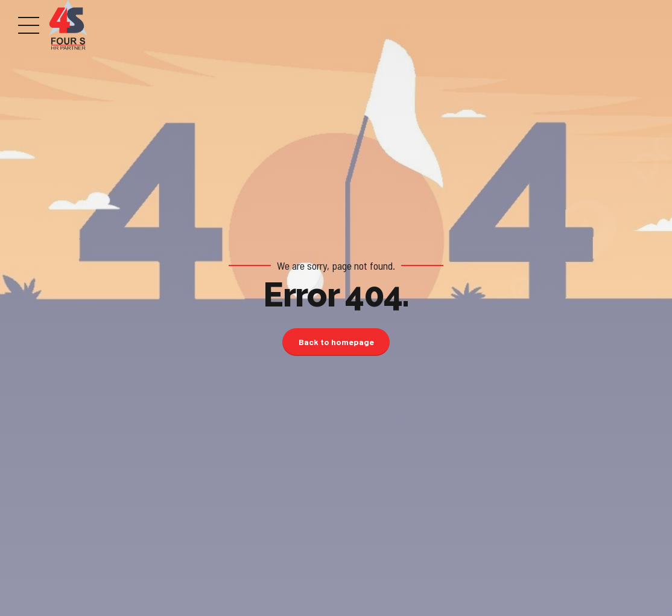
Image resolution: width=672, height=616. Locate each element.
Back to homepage (336, 342)
